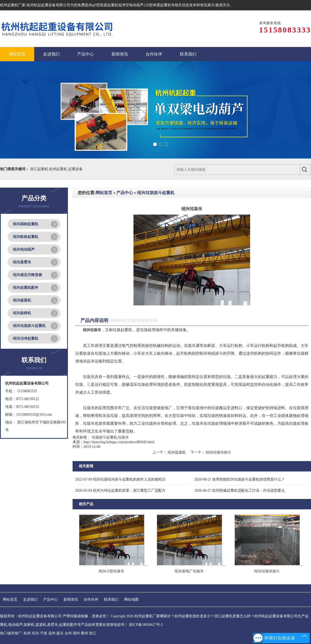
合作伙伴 (91, 600)
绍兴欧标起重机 (26, 237)
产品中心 (125, 193)
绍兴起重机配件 (26, 288)
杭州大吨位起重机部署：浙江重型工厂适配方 (120, 491)
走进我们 (30, 600)
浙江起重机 (40, 169)
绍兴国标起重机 (26, 224)
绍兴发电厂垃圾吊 (189, 571)
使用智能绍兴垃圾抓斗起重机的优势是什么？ (240, 479)
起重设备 (75, 169)
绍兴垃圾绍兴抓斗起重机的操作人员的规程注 (120, 479)
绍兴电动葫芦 (24, 249)
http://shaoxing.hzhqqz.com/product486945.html (119, 442)
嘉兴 (60, 633)
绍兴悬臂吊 (22, 262)
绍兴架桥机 (22, 313)
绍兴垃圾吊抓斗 (218, 452)
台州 (68, 633)
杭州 (27, 633)
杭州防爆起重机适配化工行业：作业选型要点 (240, 491)
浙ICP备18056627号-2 (146, 625)
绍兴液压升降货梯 (27, 275)
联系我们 (111, 600)
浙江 (93, 633)
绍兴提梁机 (22, 300)
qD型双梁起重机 (105, 5)
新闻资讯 (71, 600)
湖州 (76, 633)
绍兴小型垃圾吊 (111, 571)
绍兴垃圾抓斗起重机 (29, 326)
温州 (52, 633)
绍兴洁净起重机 (26, 338)
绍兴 (36, 633)
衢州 (84, 633)
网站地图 (131, 600)
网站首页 (104, 193)
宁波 (44, 633)
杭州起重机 (59, 169)
